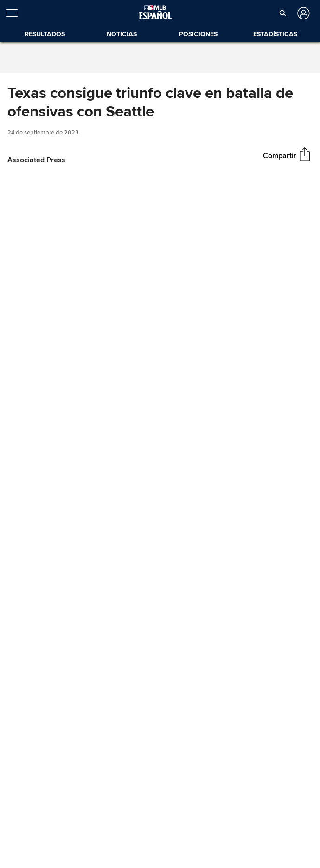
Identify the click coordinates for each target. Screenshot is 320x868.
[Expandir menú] (16, 13)
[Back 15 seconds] (11, 351)
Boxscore (32, 767)
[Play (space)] (27, 351)
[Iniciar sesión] (303, 13)
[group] (160, 272)
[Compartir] (305, 155)
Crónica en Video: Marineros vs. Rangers (102, 465)
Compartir (280, 155)
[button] (283, 13)
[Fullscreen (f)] (308, 351)
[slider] (160, 337)
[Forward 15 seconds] (43, 351)
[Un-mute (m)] (63, 351)
